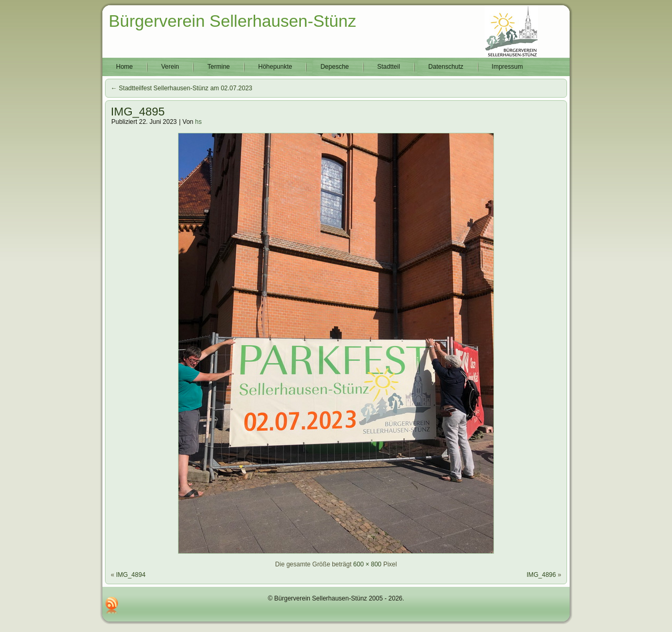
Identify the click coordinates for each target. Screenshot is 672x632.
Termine (219, 67)
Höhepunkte (275, 67)
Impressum (507, 67)
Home (124, 67)
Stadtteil (389, 67)
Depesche (334, 67)
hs (199, 122)
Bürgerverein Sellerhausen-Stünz (232, 21)
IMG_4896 (541, 575)
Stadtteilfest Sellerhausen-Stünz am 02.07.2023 (182, 88)
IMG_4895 (138, 112)
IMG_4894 (131, 575)
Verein (170, 67)
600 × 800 (367, 564)
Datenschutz (446, 67)
